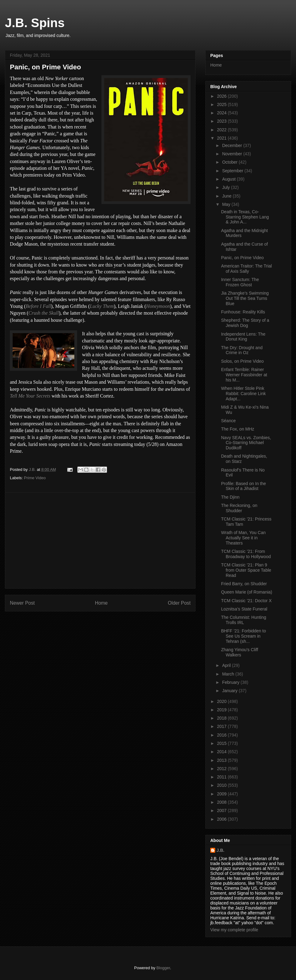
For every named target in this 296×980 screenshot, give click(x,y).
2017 (222, 726)
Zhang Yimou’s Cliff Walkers (240, 652)
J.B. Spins (35, 23)
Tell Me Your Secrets (30, 396)
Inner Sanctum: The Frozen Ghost (240, 282)
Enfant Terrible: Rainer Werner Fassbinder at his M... (244, 375)
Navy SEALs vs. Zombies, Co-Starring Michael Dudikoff (246, 443)
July (226, 187)
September (233, 171)
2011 (222, 777)
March (229, 674)
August (229, 179)
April (227, 665)
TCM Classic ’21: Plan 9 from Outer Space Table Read (246, 570)
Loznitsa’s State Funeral (244, 609)
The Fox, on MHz (238, 429)
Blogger (163, 968)
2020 (222, 701)
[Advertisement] (100, 541)
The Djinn (230, 497)
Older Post (179, 603)
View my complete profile (234, 930)
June (227, 196)
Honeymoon (158, 306)
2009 (222, 794)
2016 (222, 735)
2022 (222, 130)
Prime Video (35, 478)
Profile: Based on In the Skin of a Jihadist (244, 486)
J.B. (220, 850)
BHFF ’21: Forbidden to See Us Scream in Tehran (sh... (244, 636)
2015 (222, 743)
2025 (222, 104)
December (232, 145)
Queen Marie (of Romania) (247, 592)
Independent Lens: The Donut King (243, 337)
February (231, 682)
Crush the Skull (44, 313)
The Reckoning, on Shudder (239, 508)
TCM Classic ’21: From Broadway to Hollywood (246, 554)
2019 (222, 710)
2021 (222, 138)
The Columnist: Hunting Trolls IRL (244, 620)
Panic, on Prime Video (242, 258)
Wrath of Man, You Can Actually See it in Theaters (243, 538)
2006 (222, 819)
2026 (222, 96)
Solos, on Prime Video (242, 361)
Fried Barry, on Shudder (244, 584)
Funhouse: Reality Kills (243, 312)
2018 (222, 718)
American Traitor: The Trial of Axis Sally (247, 269)
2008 (222, 802)
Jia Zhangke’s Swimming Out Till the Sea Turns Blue (245, 298)
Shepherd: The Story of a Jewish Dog (245, 323)
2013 (222, 760)
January (230, 691)
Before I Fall (38, 306)
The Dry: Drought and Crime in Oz (242, 350)
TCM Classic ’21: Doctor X (246, 601)
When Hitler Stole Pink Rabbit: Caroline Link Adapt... (243, 394)
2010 (222, 785)
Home (101, 603)
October (230, 162)
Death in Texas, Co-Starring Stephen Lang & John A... (245, 217)
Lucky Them (102, 306)
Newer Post (22, 603)
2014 (222, 752)
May (227, 204)
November (232, 154)
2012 (222, 769)
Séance (228, 421)
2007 (222, 811)
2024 (222, 113)
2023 (222, 121)
